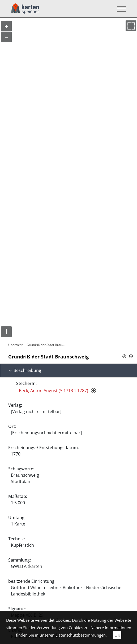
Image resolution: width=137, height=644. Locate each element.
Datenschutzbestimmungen (81, 635)
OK (117, 635)
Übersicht (15, 345)
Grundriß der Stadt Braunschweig (46, 345)
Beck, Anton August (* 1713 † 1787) (53, 391)
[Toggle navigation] (120, 9)
